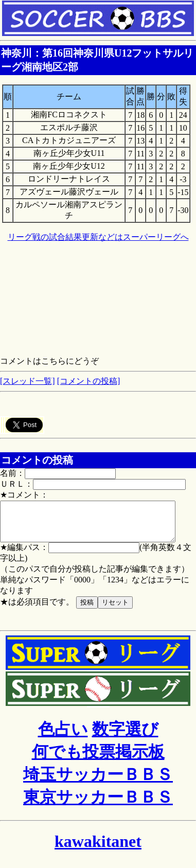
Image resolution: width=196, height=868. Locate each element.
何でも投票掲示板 (98, 759)
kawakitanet (98, 849)
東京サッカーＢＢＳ (98, 805)
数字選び (125, 737)
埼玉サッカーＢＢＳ (98, 782)
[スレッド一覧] (28, 381)
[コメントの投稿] (89, 381)
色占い (63, 737)
